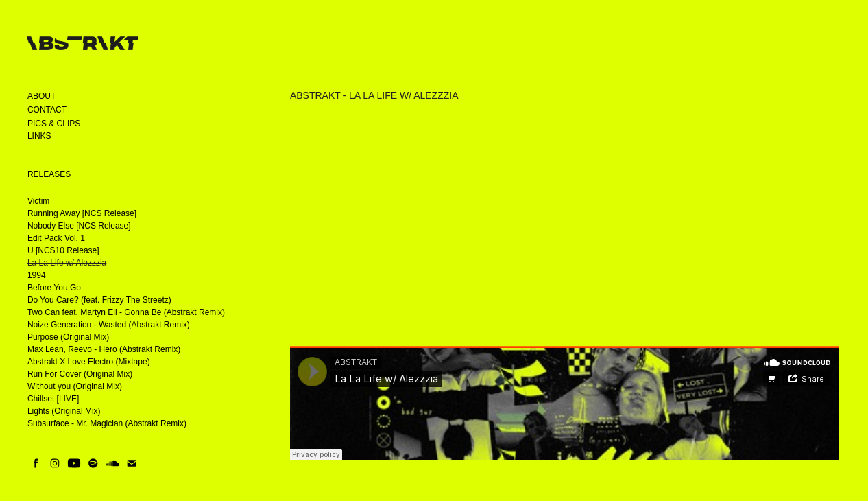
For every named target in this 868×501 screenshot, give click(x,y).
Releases (49, 174)
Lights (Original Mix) (64, 411)
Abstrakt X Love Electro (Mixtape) (89, 362)
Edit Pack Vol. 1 (56, 238)
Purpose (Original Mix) (68, 337)
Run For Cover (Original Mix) (80, 374)
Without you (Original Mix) (75, 386)
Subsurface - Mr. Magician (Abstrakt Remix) (107, 423)
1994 (37, 275)
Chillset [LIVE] (53, 399)
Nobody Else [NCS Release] (79, 226)
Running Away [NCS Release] (82, 213)
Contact (47, 110)
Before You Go (54, 288)
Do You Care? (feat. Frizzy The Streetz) (99, 300)
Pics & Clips (54, 124)
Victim (38, 201)
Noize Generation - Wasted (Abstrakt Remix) (109, 325)
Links (39, 136)
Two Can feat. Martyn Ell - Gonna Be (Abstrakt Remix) (126, 312)
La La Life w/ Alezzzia (67, 263)
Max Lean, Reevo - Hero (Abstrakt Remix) (104, 349)
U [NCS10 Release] (63, 250)
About (41, 96)
